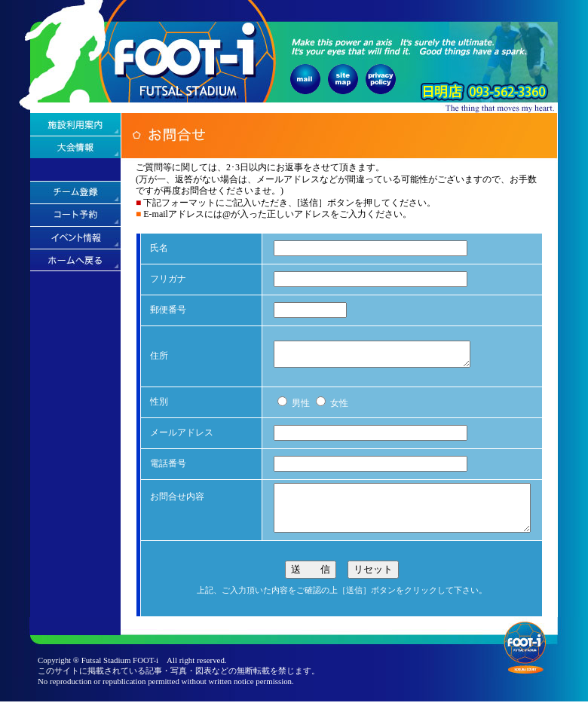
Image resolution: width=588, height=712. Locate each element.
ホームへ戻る (75, 260)
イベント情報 (75, 237)
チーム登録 (75, 192)
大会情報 (75, 147)
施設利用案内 (75, 124)
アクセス (75, 170)
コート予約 (75, 215)
